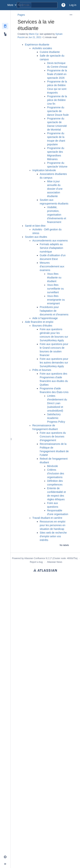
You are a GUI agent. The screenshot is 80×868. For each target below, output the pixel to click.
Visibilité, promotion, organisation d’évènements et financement (57, 215)
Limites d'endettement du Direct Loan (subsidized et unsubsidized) (57, 403)
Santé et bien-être (35, 226)
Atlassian (45, 570)
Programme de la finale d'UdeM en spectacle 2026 (57, 74)
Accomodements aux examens (50, 241)
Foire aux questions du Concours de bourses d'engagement (53, 436)
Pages (21, 15)
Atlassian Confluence (35, 558)
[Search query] (37, 5)
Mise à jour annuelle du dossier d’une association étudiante (55, 189)
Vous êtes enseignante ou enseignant (56, 300)
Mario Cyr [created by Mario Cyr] (34, 34)
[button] (63, 5)
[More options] (71, 15)
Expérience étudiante (37, 45)
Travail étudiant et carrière (47, 518)
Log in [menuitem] (73, 5)
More (10, 5)
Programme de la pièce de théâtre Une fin (57, 100)
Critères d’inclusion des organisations (56, 473)
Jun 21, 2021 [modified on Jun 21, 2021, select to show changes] (35, 37)
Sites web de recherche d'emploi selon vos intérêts (53, 536)
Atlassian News (55, 562)
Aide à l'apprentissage (45, 318)
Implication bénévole (44, 170)
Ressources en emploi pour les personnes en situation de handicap (53, 525)
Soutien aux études (36, 237)
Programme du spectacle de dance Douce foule (58, 111)
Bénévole (52, 466)
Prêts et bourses (42, 370)
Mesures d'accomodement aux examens (52, 266)
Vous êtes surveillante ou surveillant (55, 289)
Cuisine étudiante (50, 52)
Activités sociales (42, 48)
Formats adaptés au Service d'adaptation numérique (51, 248)
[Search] (20, 5)
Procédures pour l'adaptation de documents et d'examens (54, 311)
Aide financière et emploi (39, 322)
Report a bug (36, 562)
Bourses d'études (42, 326)
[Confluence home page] (4, 5)
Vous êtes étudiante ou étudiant (54, 278)
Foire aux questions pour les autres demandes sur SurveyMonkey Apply (54, 363)
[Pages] (5, 26)
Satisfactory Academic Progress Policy (56, 418)
